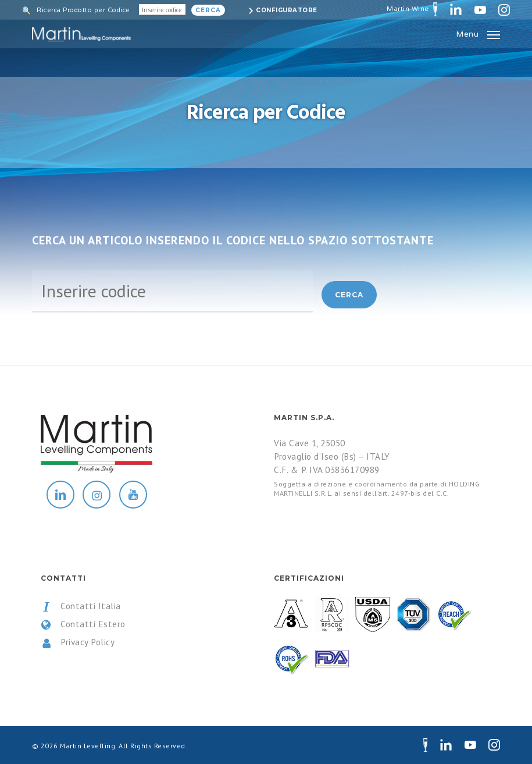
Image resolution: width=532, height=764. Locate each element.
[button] (478, 33)
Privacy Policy (78, 642)
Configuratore (287, 10)
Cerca (208, 10)
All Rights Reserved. (153, 746)
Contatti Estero (83, 624)
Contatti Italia (81, 606)
